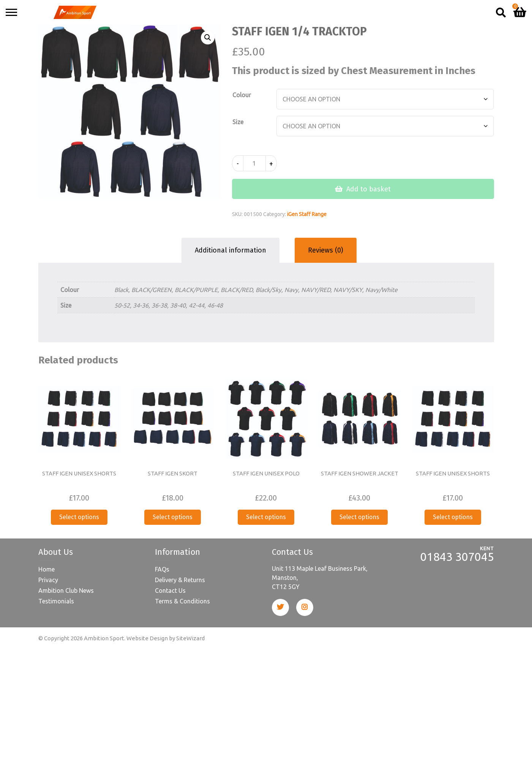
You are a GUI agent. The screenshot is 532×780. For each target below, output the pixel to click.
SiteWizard (190, 638)
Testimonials (56, 601)
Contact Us (170, 591)
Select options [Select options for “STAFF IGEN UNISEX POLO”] (266, 517)
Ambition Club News (66, 591)
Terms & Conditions (182, 601)
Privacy (48, 580)
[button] (208, 38)
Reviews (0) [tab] (326, 250)
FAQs (162, 569)
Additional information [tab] (230, 250)
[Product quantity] (254, 163)
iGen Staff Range (307, 214)
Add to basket (369, 189)
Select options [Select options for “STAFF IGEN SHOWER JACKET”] (359, 517)
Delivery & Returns (180, 580)
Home (47, 569)
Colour (242, 95)
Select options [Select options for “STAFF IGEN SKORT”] (173, 517)
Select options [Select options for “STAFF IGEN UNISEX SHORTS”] (79, 517)
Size (238, 122)
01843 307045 (457, 557)
